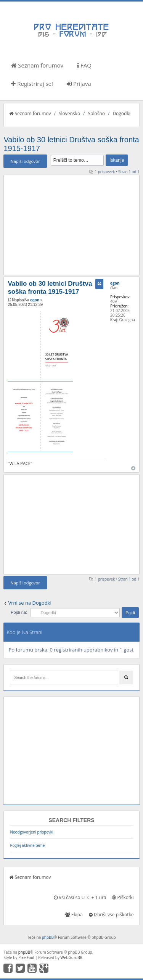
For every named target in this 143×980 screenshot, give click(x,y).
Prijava (79, 84)
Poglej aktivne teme (27, 845)
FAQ (84, 65)
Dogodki (121, 113)
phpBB (48, 937)
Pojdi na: (19, 612)
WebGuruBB (72, 957)
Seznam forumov (37, 65)
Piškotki (123, 897)
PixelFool (26, 957)
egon (35, 300)
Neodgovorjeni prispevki (31, 832)
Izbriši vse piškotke (111, 915)
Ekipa (74, 915)
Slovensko (69, 113)
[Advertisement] (72, 225)
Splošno (96, 113)
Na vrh (133, 468)
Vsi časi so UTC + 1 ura (80, 897)
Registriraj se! (32, 84)
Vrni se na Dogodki (30, 603)
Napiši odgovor (25, 161)
